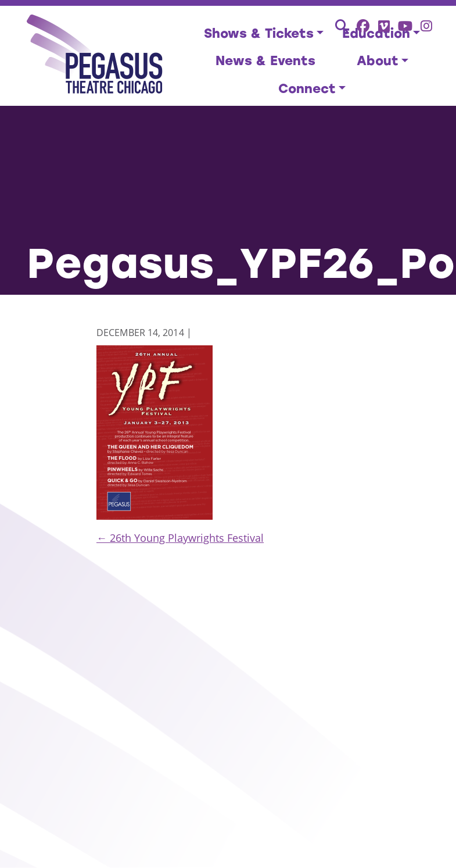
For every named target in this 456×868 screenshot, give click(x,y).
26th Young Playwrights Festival (180, 538)
